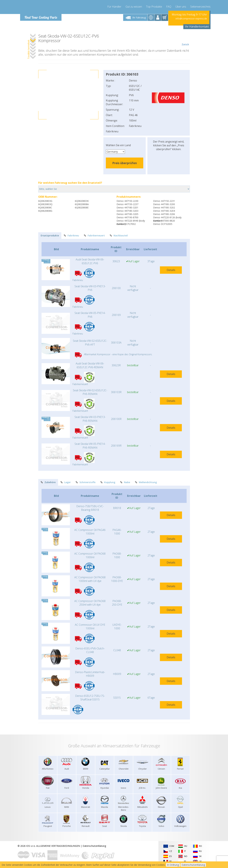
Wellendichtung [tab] (146, 482)
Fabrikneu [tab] (71, 235)
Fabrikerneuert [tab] (94, 235)
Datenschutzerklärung (94, 846)
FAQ (169, 7)
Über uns (181, 7)
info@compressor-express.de (191, 19)
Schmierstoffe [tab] (86, 482)
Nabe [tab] (125, 482)
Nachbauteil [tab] (119, 235)
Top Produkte (154, 7)
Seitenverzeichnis (200, 7)
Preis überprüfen (125, 163)
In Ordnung (173, 865)
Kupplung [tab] (108, 482)
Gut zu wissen (134, 7)
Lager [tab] (66, 482)
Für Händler (114, 7)
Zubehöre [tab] (48, 482)
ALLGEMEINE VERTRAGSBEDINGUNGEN (58, 846)
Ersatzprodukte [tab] (50, 235)
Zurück (185, 40)
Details (171, 270)
